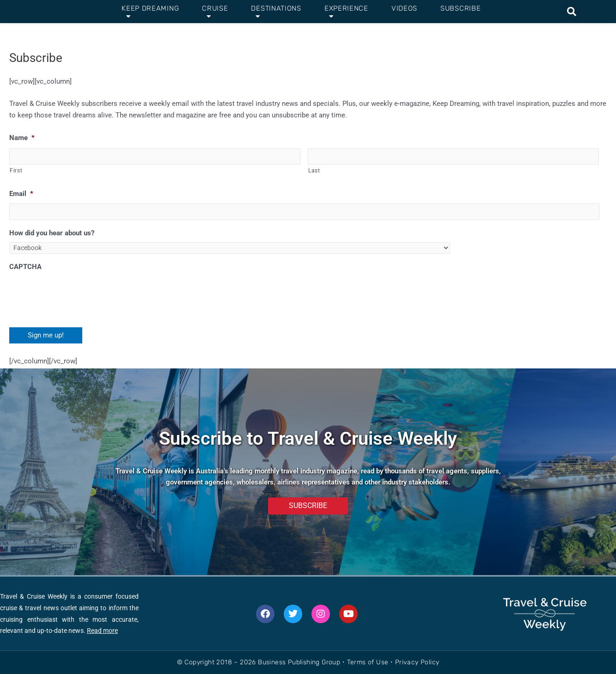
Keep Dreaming (150, 12)
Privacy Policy (417, 662)
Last (314, 171)
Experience (346, 12)
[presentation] (79, 296)
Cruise (215, 12)
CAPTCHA (25, 268)
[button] (572, 12)
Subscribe (460, 8)
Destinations (276, 12)
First (16, 171)
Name (22, 138)
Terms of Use (368, 662)
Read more (102, 631)
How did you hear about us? (52, 234)
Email (21, 194)
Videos (404, 8)
